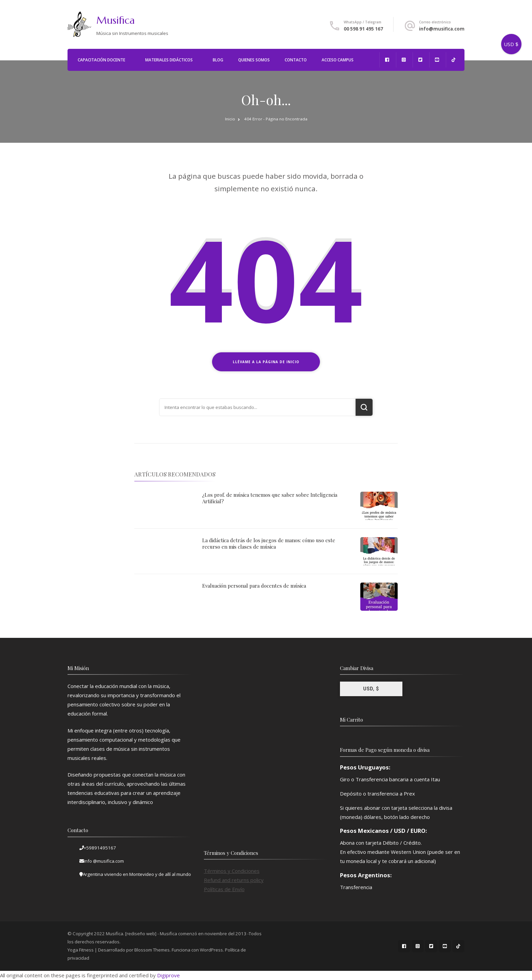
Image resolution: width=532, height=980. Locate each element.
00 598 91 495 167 (363, 29)
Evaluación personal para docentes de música (254, 586)
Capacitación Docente (101, 60)
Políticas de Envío (224, 889)
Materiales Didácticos (169, 60)
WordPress (211, 950)
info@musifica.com (442, 29)
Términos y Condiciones (232, 871)
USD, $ (371, 689)
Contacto (296, 60)
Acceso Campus (338, 60)
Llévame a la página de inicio (266, 362)
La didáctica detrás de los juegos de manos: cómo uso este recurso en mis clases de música (269, 544)
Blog (218, 60)
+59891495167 (100, 848)
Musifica (116, 20)
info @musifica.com (104, 861)
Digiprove (168, 975)
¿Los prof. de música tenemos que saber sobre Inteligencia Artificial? (270, 498)
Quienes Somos (254, 60)
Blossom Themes (152, 950)
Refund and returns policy (234, 880)
